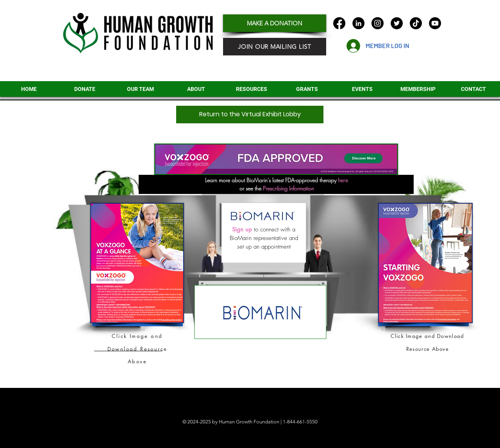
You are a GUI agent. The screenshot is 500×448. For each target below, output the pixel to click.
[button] (307, 89)
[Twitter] (397, 23)
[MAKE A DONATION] (275, 23)
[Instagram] (378, 23)
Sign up (242, 229)
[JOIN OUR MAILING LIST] (275, 47)
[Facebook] (339, 23)
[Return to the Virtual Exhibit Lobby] (250, 115)
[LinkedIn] (358, 23)
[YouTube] (435, 23)
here (342, 180)
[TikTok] (416, 23)
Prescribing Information (288, 188)
